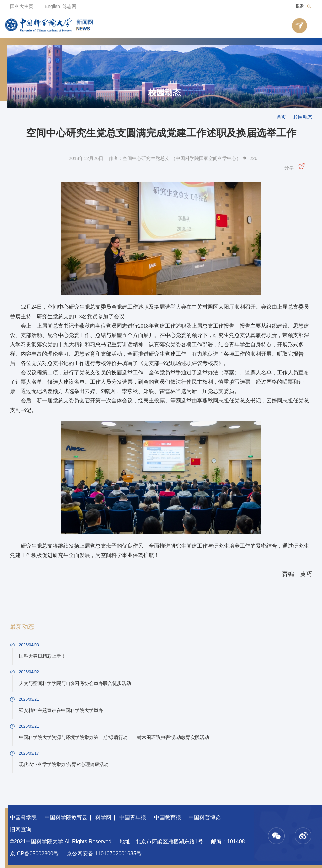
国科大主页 (22, 6)
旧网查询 (21, 829)
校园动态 (165, 93)
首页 (281, 117)
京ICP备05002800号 (34, 853)
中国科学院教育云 (66, 817)
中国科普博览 (205, 817)
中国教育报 (168, 817)
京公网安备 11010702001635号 (104, 853)
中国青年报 (133, 817)
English (52, 6)
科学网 (103, 817)
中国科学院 (23, 817)
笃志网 (69, 6)
